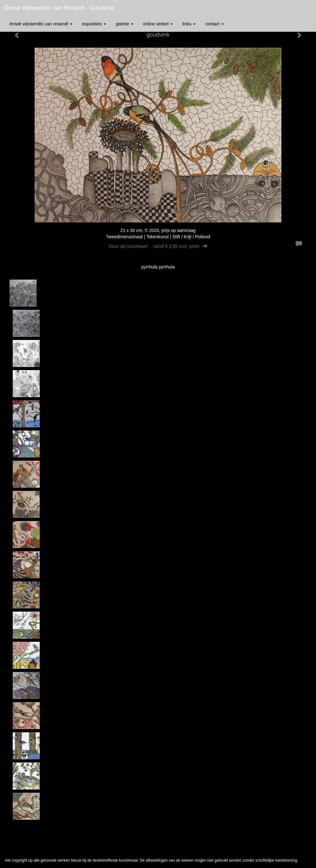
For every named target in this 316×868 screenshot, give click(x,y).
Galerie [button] (124, 24)
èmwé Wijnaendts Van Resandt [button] (41, 24)
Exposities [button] (94, 24)
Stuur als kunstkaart (158, 246)
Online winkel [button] (158, 24)
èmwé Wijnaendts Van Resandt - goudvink (59, 8)
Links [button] (189, 24)
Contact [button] (215, 24)
